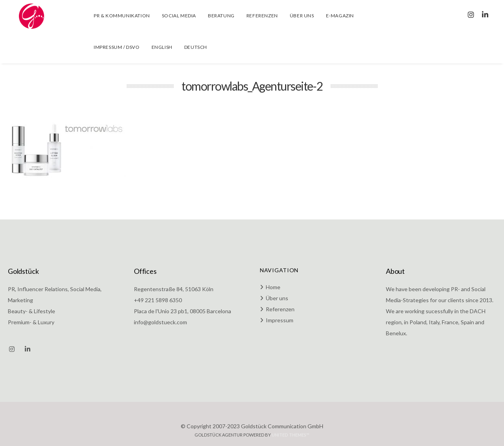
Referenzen (280, 309)
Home (273, 287)
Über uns (277, 298)
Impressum (280, 320)
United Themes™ (291, 435)
